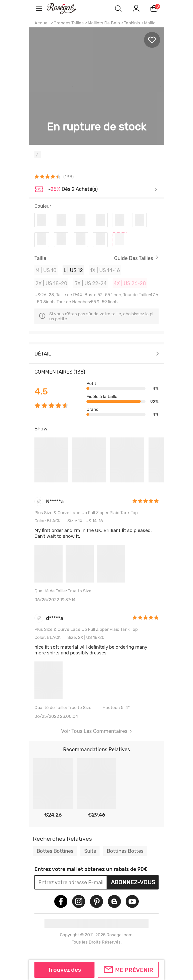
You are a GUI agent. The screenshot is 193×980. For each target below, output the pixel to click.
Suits (90, 851)
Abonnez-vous (133, 882)
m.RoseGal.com (66, 8)
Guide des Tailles (134, 258)
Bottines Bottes (125, 851)
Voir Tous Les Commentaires (96, 731)
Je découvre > (103, 190)
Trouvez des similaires (64, 972)
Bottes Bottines (55, 851)
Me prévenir (134, 970)
